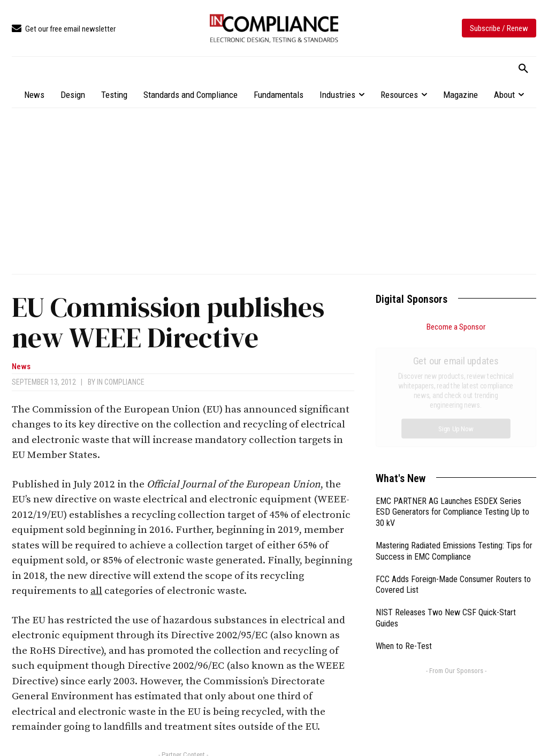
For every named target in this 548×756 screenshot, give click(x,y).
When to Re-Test (404, 526)
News (21, 367)
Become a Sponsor (456, 327)
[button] (523, 69)
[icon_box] (64, 29)
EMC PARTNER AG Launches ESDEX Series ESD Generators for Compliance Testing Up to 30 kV (452, 392)
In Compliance (121, 382)
